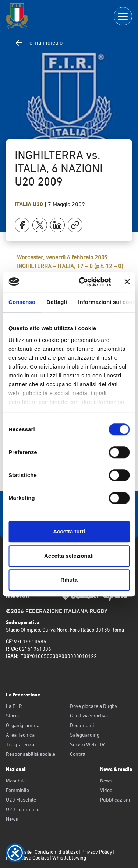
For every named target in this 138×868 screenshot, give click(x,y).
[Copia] (75, 225)
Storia (12, 716)
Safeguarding (85, 735)
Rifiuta (69, 580)
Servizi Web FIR (87, 744)
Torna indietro (39, 43)
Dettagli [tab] (57, 302)
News (12, 819)
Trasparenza (20, 744)
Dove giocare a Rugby (94, 706)
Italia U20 (30, 204)
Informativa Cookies (28, 858)
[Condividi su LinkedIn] (57, 225)
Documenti (82, 725)
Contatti (78, 754)
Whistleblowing (69, 858)
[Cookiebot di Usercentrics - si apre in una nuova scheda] (82, 282)
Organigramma (23, 725)
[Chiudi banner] (127, 282)
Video (106, 790)
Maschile (16, 781)
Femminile (17, 790)
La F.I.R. (15, 706)
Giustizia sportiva (89, 716)
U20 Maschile (21, 800)
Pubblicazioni (115, 800)
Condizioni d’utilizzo (56, 852)
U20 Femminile (23, 809)
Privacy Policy (97, 852)
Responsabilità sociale (31, 754)
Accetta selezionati (69, 556)
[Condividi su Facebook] (22, 225)
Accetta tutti (69, 531)
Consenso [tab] (22, 302)
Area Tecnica (20, 735)
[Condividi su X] (40, 225)
